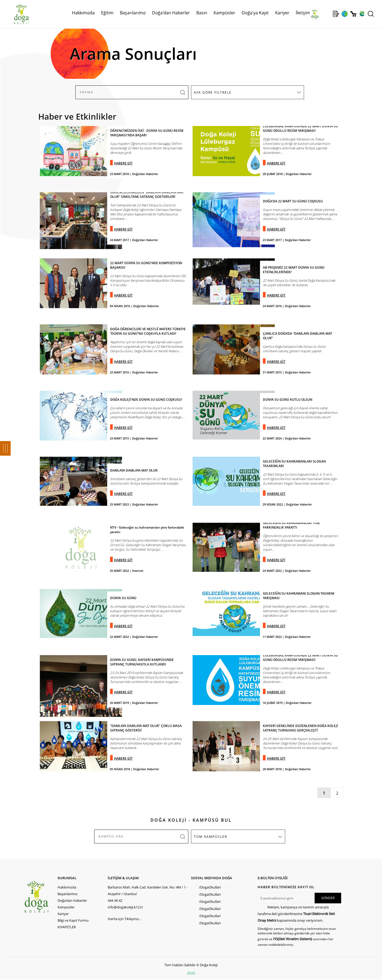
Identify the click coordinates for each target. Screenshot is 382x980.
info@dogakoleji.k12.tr (125, 907)
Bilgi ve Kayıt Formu (73, 920)
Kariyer (282, 13)
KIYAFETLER (67, 927)
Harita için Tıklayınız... (124, 919)
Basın (202, 13)
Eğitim (107, 13)
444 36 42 (115, 900)
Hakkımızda (83, 13)
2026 (191, 973)
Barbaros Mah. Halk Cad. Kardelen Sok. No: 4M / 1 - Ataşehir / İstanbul (148, 890)
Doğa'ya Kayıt (255, 13)
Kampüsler (224, 13)
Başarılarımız (133, 13)
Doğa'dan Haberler (171, 13)
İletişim (303, 13)
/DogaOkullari (210, 887)
